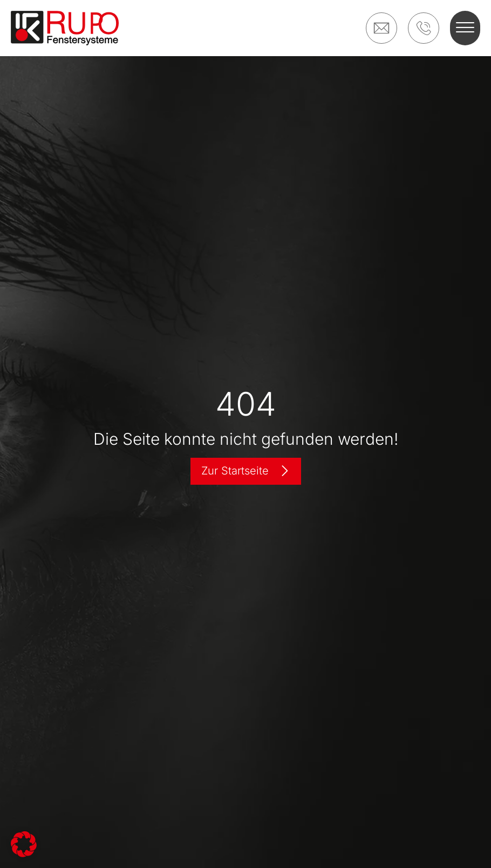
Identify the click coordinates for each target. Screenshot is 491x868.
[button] (465, 28)
